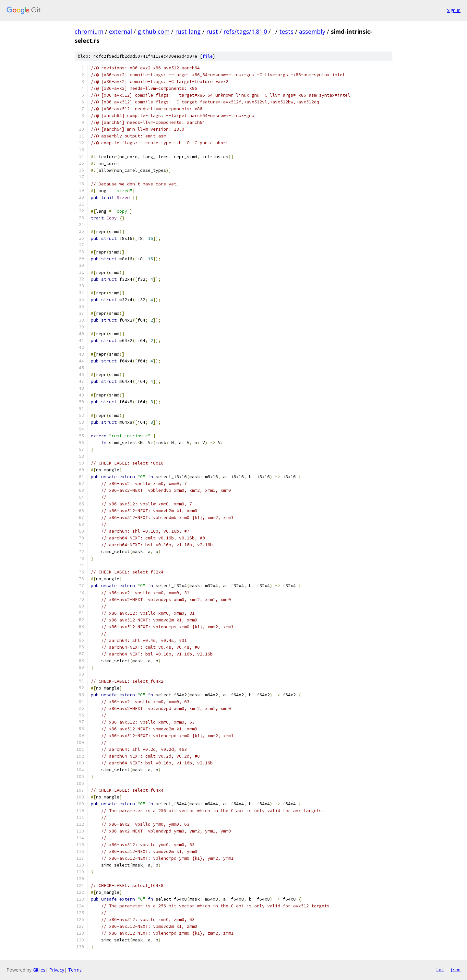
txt (440, 970)
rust (212, 31)
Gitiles (39, 970)
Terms (75, 970)
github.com (154, 31)
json (455, 970)
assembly (312, 31)
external (120, 31)
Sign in (454, 10)
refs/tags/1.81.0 (245, 31)
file (208, 56)
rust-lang (188, 31)
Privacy (57, 970)
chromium (89, 31)
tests (286, 31)
